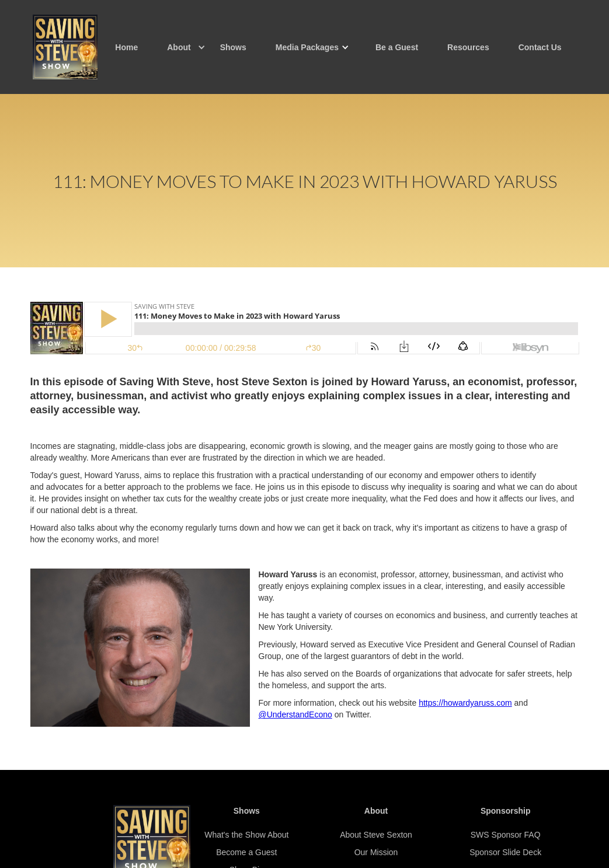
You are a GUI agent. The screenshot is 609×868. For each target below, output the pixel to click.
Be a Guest (397, 47)
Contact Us (540, 47)
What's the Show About (246, 835)
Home (126, 47)
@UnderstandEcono (295, 714)
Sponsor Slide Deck (505, 852)
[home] (65, 47)
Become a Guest (246, 852)
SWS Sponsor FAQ (506, 835)
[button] (179, 47)
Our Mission (376, 852)
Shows (233, 47)
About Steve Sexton (376, 835)
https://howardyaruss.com (465, 703)
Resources (468, 47)
